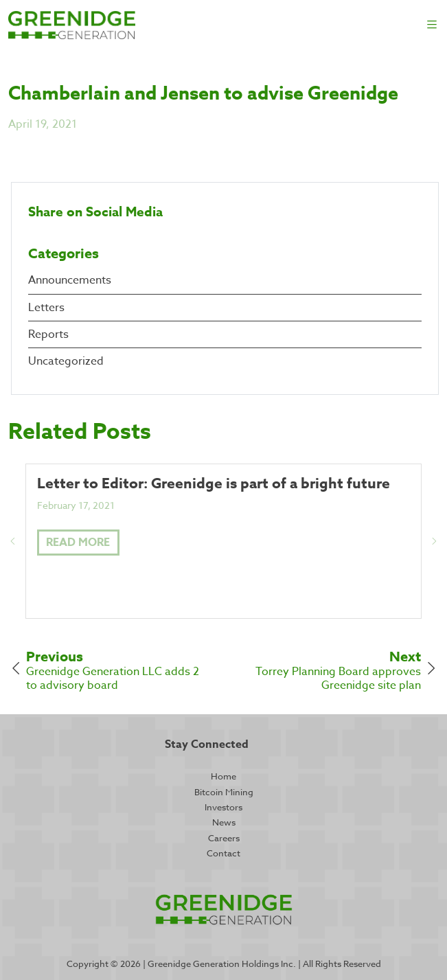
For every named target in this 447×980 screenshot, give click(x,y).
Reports (48, 334)
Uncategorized (66, 361)
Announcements (70, 280)
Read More (78, 543)
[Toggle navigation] (432, 25)
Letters (46, 308)
